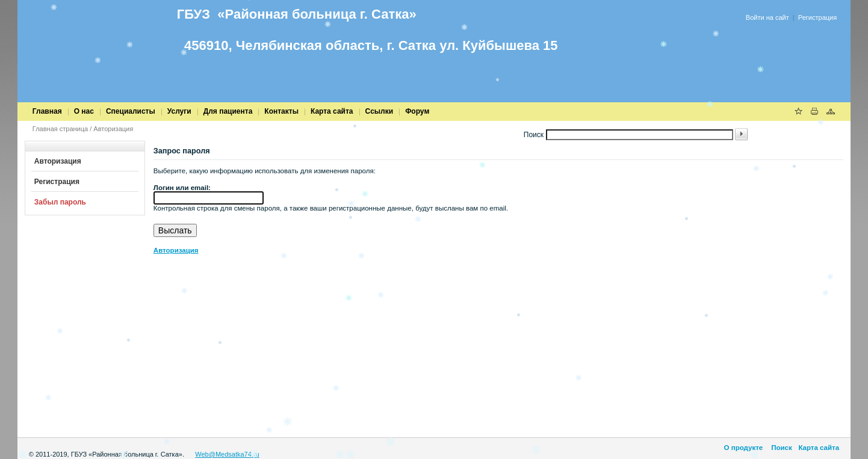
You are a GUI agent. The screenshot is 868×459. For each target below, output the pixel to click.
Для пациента (228, 111)
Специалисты (131, 111)
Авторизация (113, 129)
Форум (417, 111)
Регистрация (817, 17)
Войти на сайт (767, 17)
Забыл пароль (60, 202)
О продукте (744, 448)
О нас (84, 111)
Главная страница (60, 129)
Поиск (781, 448)
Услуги (179, 111)
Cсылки (380, 111)
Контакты (281, 111)
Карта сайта (332, 111)
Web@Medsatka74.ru (227, 454)
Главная (47, 111)
